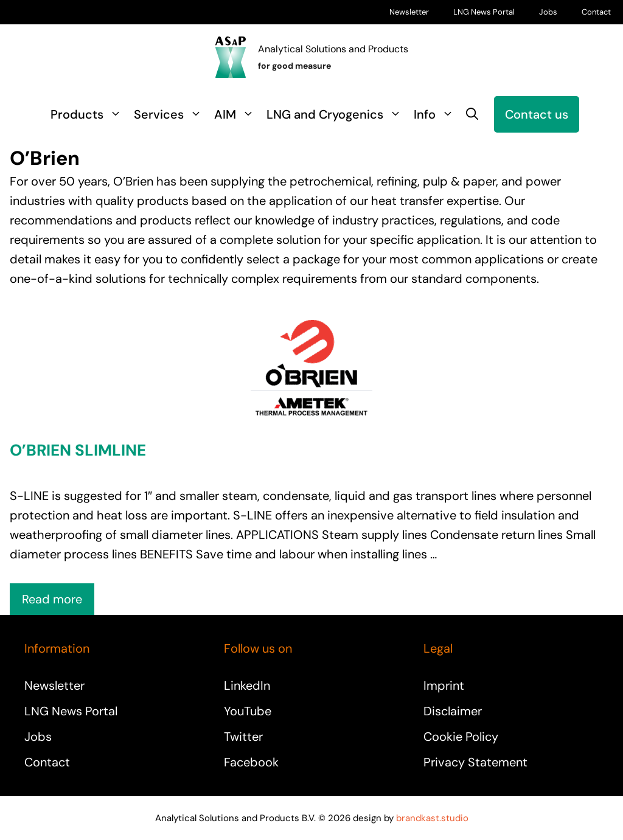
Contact (596, 12)
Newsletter (409, 12)
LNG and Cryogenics (337, 114)
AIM (237, 114)
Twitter (243, 737)
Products (89, 114)
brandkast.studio (432, 818)
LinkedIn (247, 686)
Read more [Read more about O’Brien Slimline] (52, 599)
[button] (472, 114)
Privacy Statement (475, 762)
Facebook (251, 762)
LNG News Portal (484, 12)
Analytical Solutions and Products (333, 49)
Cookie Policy (461, 737)
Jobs (548, 12)
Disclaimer (453, 711)
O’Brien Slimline (78, 450)
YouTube (248, 711)
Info (437, 114)
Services (171, 114)
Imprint (444, 686)
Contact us (537, 114)
